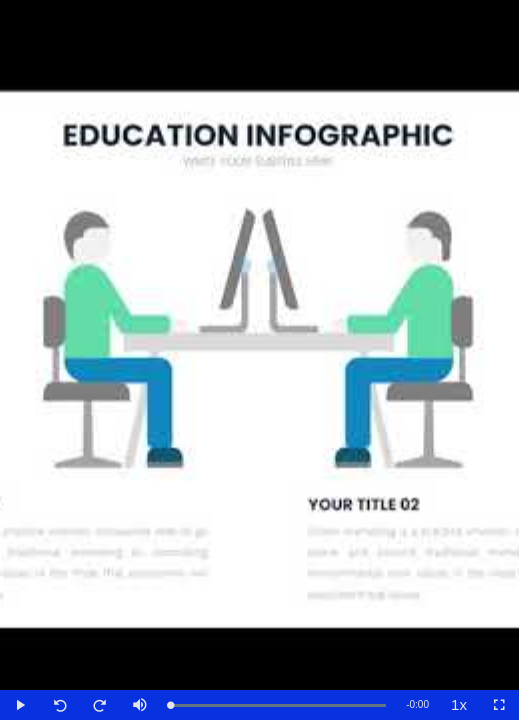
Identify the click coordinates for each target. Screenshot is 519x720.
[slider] (278, 705)
